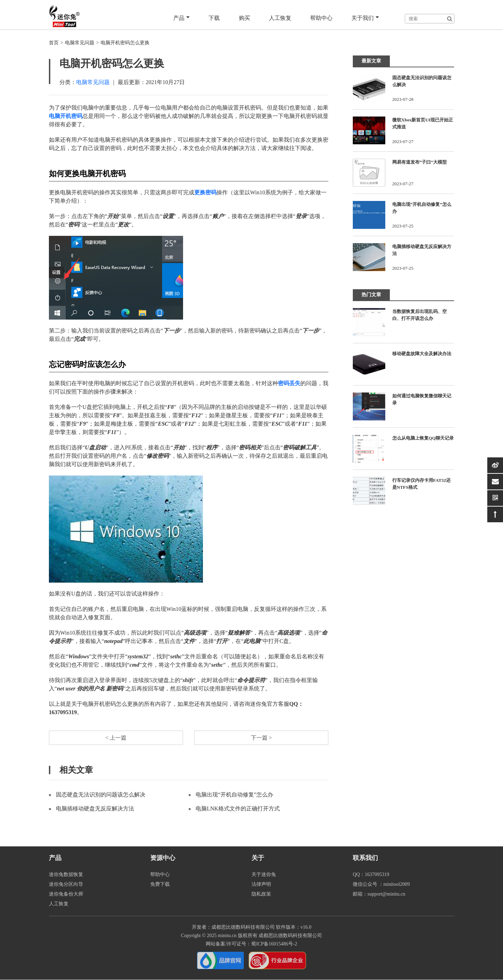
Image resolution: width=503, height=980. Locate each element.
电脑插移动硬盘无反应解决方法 (95, 809)
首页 (54, 43)
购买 (245, 18)
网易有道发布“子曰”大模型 (420, 162)
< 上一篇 (116, 738)
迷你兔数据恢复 (66, 875)
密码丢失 (289, 383)
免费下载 (160, 885)
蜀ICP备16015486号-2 (274, 944)
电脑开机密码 (66, 116)
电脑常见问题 (80, 43)
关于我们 (365, 18)
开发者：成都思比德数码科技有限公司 (233, 927)
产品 (182, 18)
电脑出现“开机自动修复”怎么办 (234, 795)
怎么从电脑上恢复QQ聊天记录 (423, 438)
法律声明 (261, 885)
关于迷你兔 (264, 875)
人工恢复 (280, 18)
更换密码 (205, 192)
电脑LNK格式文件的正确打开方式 (238, 809)
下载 (214, 18)
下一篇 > (261, 738)
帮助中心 (321, 18)
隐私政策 (261, 894)
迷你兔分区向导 (66, 885)
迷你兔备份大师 (66, 894)
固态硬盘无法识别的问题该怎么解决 (101, 795)
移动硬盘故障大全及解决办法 (422, 354)
